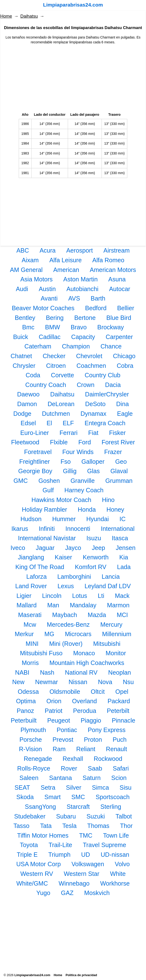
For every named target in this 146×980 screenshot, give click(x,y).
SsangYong (40, 807)
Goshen (49, 481)
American (66, 270)
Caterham (38, 346)
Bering (55, 318)
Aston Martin (81, 279)
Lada (124, 567)
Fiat (93, 433)
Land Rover (31, 586)
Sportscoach (113, 797)
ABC (23, 250)
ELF (68, 423)
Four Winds (78, 452)
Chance (111, 346)
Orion (54, 701)
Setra (48, 787)
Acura (48, 250)
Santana (60, 778)
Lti (101, 596)
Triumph (59, 855)
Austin (47, 289)
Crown (86, 385)
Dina (122, 404)
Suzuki (96, 816)
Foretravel (38, 452)
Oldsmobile (65, 692)
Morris (30, 663)
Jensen (125, 548)
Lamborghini (74, 577)
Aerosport (80, 250)
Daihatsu (29, 16)
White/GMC (32, 883)
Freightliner (34, 462)
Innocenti (78, 529)
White (118, 874)
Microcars (78, 634)
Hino (108, 500)
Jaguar (45, 548)
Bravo (79, 327)
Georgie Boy (35, 471)
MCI (122, 615)
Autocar (120, 289)
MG (49, 634)
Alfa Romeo (108, 260)
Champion (76, 346)
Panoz (25, 711)
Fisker (117, 433)
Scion (119, 778)
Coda (33, 375)
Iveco (18, 548)
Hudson (31, 519)
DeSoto (95, 404)
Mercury (111, 625)
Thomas (98, 826)
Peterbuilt (24, 720)
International (118, 529)
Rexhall (73, 759)
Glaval (119, 471)
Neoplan (120, 672)
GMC (21, 481)
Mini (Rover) (66, 644)
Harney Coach (84, 490)
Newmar (47, 682)
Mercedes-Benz (68, 625)
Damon (27, 404)
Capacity (83, 337)
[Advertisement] (73, 78)
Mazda (97, 615)
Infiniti (47, 529)
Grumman (119, 481)
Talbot (124, 816)
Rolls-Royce (34, 768)
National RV (81, 672)
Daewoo (28, 394)
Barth (98, 298)
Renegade (38, 759)
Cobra (125, 366)
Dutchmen (56, 414)
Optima (26, 701)
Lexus (66, 586)
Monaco (84, 653)
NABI (22, 672)
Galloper (93, 462)
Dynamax (94, 414)
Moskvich (97, 893)
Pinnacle (124, 720)
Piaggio (91, 720)
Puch (120, 740)
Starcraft (78, 807)
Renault (116, 749)
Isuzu (94, 538)
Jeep (99, 548)
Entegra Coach (105, 423)
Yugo (43, 893)
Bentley (25, 318)
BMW (52, 327)
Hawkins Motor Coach (61, 500)
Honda (87, 509)
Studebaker (30, 816)
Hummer (64, 519)
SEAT (22, 787)
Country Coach (46, 385)
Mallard (27, 605)
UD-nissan (115, 855)
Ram (59, 749)
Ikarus (20, 529)
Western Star (82, 874)
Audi (22, 289)
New (18, 682)
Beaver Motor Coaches (43, 308)
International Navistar (47, 538)
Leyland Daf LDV (108, 586)
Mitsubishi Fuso (41, 653)
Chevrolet (89, 356)
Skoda (25, 797)
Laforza (36, 577)
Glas (94, 471)
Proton (93, 740)
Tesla (69, 826)
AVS (74, 298)
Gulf (48, 490)
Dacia (113, 385)
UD (86, 855)
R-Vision (30, 749)
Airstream (117, 250)
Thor (126, 826)
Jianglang (31, 557)
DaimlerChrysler (107, 394)
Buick (21, 337)
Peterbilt (118, 711)
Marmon (118, 605)
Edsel (28, 423)
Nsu (128, 682)
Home (6, 16)
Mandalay (83, 605)
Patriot (54, 711)
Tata (46, 826)
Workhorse (115, 883)
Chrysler (24, 366)
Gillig (70, 471)
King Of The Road (40, 567)
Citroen (56, 366)
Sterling (111, 807)
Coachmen (91, 366)
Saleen (29, 778)
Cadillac (50, 337)
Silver (74, 787)
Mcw (30, 625)
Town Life (116, 835)
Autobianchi (82, 289)
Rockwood (108, 759)
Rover (69, 768)
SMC (78, 797)
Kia (124, 557)
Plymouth (33, 730)
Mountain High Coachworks (87, 663)
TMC (86, 835)
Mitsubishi (107, 644)
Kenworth (96, 557)
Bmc (28, 327)
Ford (85, 442)
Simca (100, 787)
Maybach (65, 615)
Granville (82, 481)
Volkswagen (88, 864)
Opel (122, 692)
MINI (32, 644)
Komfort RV (91, 567)
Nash (47, 672)
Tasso (21, 826)
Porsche (31, 740)
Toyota (29, 845)
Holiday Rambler (44, 509)
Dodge (22, 414)
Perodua (85, 711)
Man (53, 605)
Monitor (116, 653)
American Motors (113, 270)
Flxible (59, 442)
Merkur (24, 634)
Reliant (86, 749)
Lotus (80, 596)
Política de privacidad (81, 975)
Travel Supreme (104, 845)
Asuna (117, 279)
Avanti (49, 298)
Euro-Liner (34, 433)
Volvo (122, 864)
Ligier (24, 596)
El (49, 423)
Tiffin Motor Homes (43, 835)
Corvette (63, 375)
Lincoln (52, 596)
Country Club (103, 375)
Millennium (117, 634)
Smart (53, 797)
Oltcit (98, 692)
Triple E (27, 855)
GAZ (67, 893)
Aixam (30, 260)
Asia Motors (37, 279)
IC (123, 519)
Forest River (118, 442)
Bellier (126, 308)
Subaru (66, 816)
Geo (121, 462)
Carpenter (119, 337)
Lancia (111, 577)
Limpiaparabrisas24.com (73, 5)
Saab (95, 768)
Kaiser (63, 557)
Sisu (125, 787)
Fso (66, 462)
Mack (122, 596)
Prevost (63, 740)
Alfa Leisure (65, 260)
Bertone (85, 318)
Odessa (28, 692)
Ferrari (69, 433)
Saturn (92, 778)
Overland (85, 701)
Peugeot (59, 720)
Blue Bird (119, 318)
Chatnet (21, 356)
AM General (26, 270)
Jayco (73, 548)
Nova (105, 682)
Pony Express (107, 730)
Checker (54, 356)
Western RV (37, 874)
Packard (119, 701)
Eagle (125, 414)
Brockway (111, 327)
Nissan (78, 682)
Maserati (30, 615)
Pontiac (67, 730)
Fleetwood (25, 442)
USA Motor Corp (39, 864)
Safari (121, 768)
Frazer (113, 452)
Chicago (124, 356)
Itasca (120, 538)
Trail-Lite (60, 845)
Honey (115, 509)
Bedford (96, 308)
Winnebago (74, 883)
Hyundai (97, 519)
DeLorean (61, 404)
